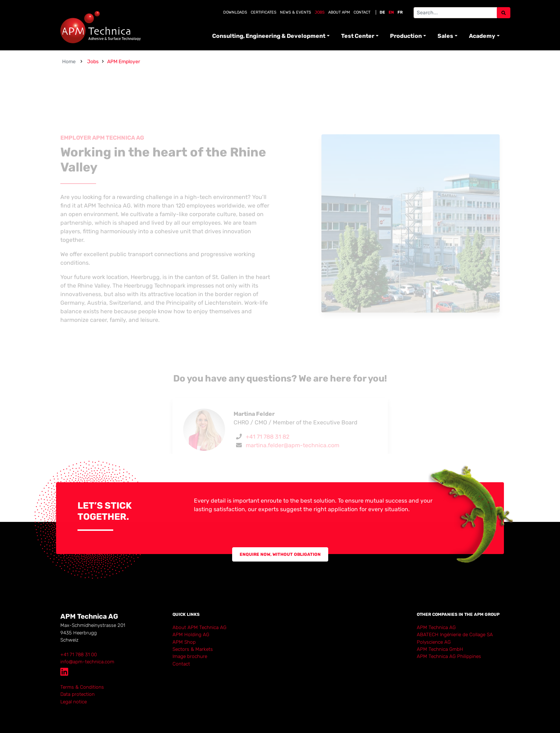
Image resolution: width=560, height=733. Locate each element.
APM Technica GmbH (440, 649)
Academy (482, 36)
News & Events (296, 12)
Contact (362, 12)
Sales (445, 36)
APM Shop (184, 642)
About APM (339, 12)
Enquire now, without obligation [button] (280, 554)
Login (66, 708)
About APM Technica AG (199, 627)
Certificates (264, 12)
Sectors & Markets (193, 649)
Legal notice (74, 702)
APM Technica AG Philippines (449, 656)
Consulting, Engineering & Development (269, 36)
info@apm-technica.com (87, 662)
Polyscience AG (434, 642)
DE (382, 12)
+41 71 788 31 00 (79, 654)
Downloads (235, 12)
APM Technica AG (436, 627)
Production (406, 36)
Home (69, 62)
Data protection (77, 694)
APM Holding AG (191, 634)
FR (400, 12)
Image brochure (190, 656)
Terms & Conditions (82, 687)
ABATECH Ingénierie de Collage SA (455, 634)
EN (391, 12)
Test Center (358, 36)
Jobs (320, 12)
